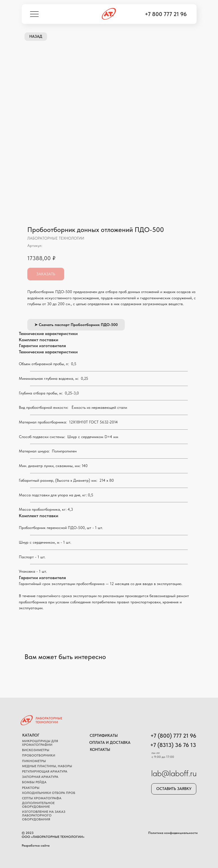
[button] (174, 789)
